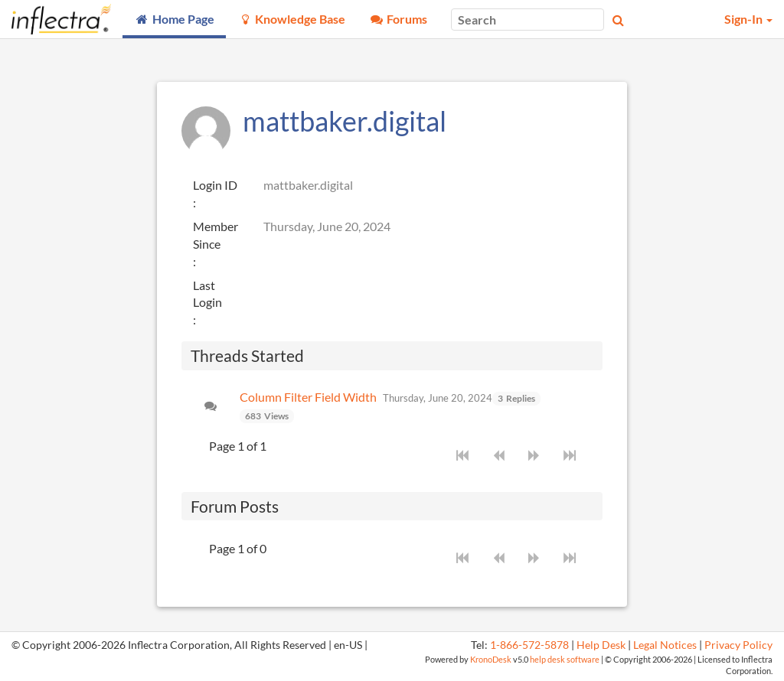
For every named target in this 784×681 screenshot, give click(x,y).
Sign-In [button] (748, 19)
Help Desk (601, 645)
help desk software (565, 659)
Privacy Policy (738, 645)
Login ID (215, 185)
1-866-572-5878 (529, 645)
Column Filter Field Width (308, 397)
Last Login (207, 294)
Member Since (216, 235)
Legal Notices (665, 645)
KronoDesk (491, 659)
